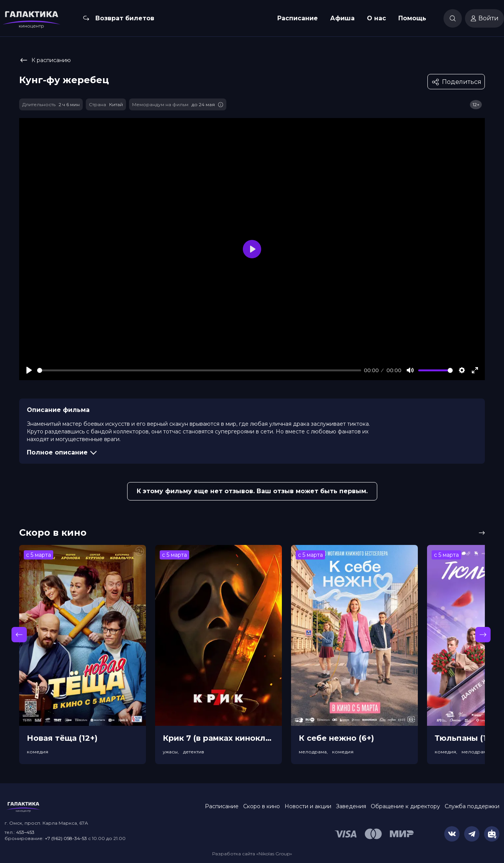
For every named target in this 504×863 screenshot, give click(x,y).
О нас (376, 18)
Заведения (351, 806)
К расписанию (45, 60)
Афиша (342, 18)
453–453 (25, 832)
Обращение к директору (405, 806)
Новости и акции (308, 806)
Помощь (412, 18)
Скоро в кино (262, 806)
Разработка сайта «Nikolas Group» (252, 854)
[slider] (199, 370)
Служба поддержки (472, 806)
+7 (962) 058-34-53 (66, 838)
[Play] (29, 370)
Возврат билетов (125, 18)
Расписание (298, 18)
